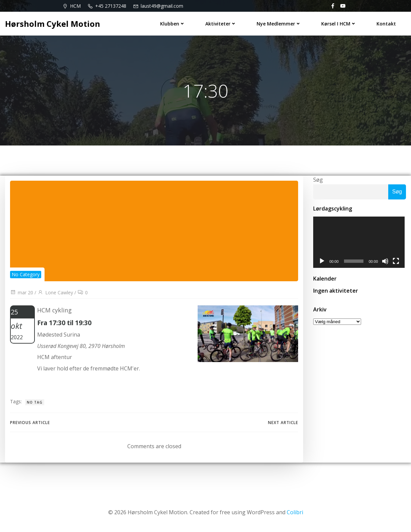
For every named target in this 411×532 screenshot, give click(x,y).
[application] (360, 243)
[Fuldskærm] (397, 262)
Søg (318, 180)
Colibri (295, 512)
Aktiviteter (221, 24)
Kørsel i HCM (339, 24)
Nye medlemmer (279, 24)
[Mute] (387, 262)
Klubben (173, 24)
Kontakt (386, 24)
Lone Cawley (55, 292)
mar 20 (22, 292)
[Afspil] (322, 262)
